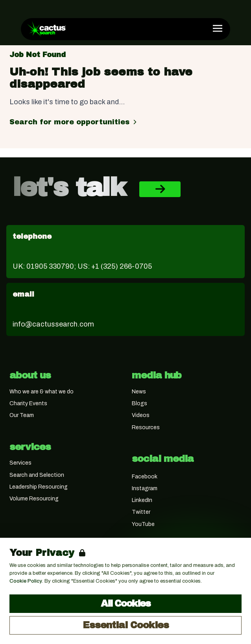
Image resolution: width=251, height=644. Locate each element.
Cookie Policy (26, 581)
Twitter (141, 512)
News (139, 392)
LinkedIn (142, 500)
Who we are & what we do (42, 392)
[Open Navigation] (218, 28)
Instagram (145, 488)
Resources (146, 427)
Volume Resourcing (34, 499)
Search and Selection (37, 475)
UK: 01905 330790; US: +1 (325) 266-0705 (82, 266)
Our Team (22, 415)
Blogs (139, 403)
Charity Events (28, 403)
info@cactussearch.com (53, 324)
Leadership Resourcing (39, 487)
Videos (141, 415)
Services (20, 463)
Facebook (145, 477)
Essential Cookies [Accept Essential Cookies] (126, 625)
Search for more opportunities (74, 122)
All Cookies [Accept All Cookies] (125, 603)
